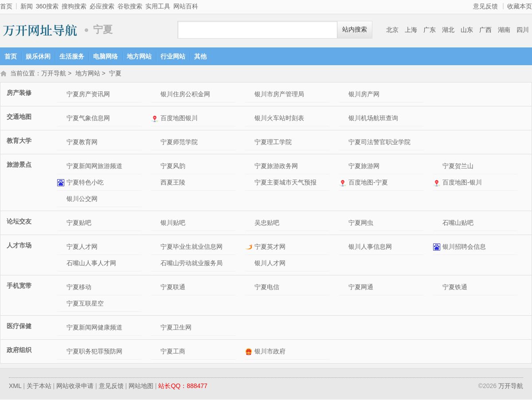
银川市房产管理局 (279, 95)
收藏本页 (520, 6)
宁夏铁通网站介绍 (438, 288)
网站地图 (141, 387)
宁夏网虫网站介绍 (344, 224)
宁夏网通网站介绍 (344, 288)
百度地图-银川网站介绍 (438, 183)
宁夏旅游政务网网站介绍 (250, 167)
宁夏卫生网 (176, 328)
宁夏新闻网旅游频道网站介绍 (62, 167)
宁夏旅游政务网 (276, 167)
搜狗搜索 (74, 6)
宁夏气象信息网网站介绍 (62, 119)
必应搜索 (102, 6)
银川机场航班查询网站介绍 (344, 119)
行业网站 (173, 56)
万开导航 (40, 30)
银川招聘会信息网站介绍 (438, 248)
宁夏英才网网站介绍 (250, 248)
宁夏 (115, 74)
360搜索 (47, 6)
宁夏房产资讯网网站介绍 (62, 95)
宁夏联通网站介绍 (156, 288)
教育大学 (19, 141)
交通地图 (19, 118)
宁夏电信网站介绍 (250, 288)
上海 (411, 30)
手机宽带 (19, 286)
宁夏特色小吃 (85, 183)
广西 (485, 30)
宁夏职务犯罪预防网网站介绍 (62, 352)
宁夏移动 (79, 288)
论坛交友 (19, 222)
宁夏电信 (267, 288)
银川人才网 (270, 264)
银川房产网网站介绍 (344, 95)
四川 (523, 30)
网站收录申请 (75, 387)
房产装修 (19, 94)
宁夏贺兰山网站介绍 (438, 167)
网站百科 (186, 6)
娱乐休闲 (38, 56)
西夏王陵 (173, 183)
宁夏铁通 (455, 288)
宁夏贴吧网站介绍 (62, 224)
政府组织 (19, 351)
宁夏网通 (361, 288)
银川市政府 (270, 352)
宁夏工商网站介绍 (156, 352)
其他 (200, 56)
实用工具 (158, 6)
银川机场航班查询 (373, 119)
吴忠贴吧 (267, 224)
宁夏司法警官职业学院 (379, 143)
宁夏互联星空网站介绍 (62, 304)
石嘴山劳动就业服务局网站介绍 (156, 264)
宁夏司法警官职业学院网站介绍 (344, 143)
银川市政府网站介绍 (250, 352)
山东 (467, 30)
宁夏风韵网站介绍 (156, 167)
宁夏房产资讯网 (88, 95)
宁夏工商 (173, 352)
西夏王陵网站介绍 (156, 183)
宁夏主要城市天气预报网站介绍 (250, 183)
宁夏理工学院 (273, 143)
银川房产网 (364, 95)
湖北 (448, 30)
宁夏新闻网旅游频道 (94, 167)
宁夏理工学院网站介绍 (250, 143)
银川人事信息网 (370, 247)
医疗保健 (19, 327)
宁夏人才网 (82, 247)
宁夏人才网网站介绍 (62, 248)
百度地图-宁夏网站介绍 (344, 183)
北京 (392, 30)
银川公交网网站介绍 (62, 200)
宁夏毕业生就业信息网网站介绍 (156, 248)
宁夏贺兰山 (458, 167)
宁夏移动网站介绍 (62, 288)
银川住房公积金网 (185, 95)
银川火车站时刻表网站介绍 (250, 119)
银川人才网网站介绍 (250, 264)
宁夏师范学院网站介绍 (156, 143)
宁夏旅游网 (364, 167)
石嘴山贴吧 (458, 224)
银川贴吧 (173, 224)
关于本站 (39, 387)
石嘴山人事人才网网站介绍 (62, 264)
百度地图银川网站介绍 (156, 119)
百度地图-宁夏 (368, 183)
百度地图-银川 (462, 183)
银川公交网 (82, 200)
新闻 (27, 6)
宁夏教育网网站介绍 (62, 143)
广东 (430, 30)
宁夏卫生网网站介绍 (156, 328)
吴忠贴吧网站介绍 (250, 224)
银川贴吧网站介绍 (156, 224)
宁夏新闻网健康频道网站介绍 (62, 328)
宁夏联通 (173, 288)
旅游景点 (19, 165)
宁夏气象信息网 (88, 119)
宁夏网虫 (361, 224)
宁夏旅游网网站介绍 (344, 167)
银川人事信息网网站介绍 (344, 248)
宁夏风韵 (173, 167)
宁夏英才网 (270, 247)
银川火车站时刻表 (279, 119)
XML (15, 387)
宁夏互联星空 (85, 304)
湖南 (504, 30)
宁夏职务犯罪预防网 (94, 352)
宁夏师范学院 (179, 143)
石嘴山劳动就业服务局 (192, 264)
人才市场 (19, 246)
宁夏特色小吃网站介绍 (62, 183)
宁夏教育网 (82, 143)
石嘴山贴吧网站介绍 (438, 224)
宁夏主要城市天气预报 (286, 183)
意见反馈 (485, 6)
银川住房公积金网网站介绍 (156, 95)
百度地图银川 (179, 119)
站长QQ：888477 (183, 387)
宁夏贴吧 (79, 224)
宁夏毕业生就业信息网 (192, 247)
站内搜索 (355, 29)
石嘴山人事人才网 (91, 264)
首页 (6, 6)
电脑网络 (106, 56)
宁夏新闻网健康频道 (94, 328)
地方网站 (139, 56)
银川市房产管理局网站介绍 (250, 95)
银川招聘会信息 (464, 247)
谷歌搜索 (130, 6)
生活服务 (72, 56)
